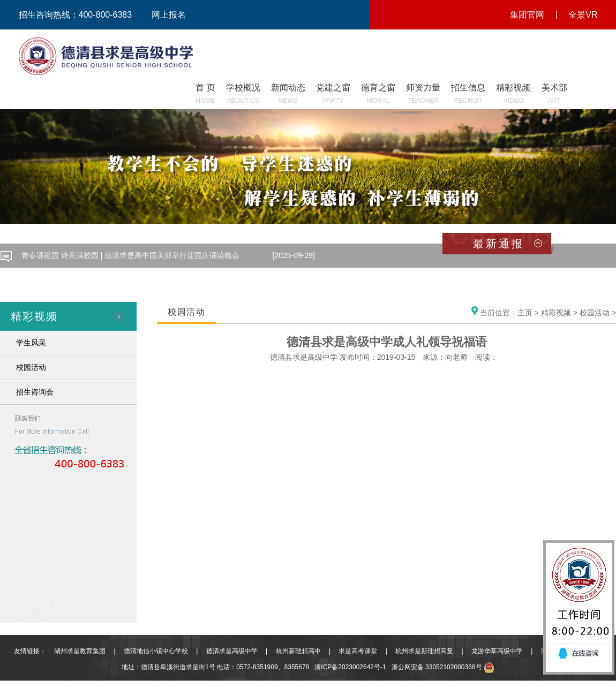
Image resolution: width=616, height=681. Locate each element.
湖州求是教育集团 (80, 651)
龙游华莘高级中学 (497, 651)
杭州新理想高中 (298, 651)
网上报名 (169, 15)
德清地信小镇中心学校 (156, 651)
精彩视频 (556, 313)
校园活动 (31, 367)
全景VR (583, 15)
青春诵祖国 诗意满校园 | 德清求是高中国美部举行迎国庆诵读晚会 (130, 255)
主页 (525, 313)
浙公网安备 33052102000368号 (443, 667)
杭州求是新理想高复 (424, 651)
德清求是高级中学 (232, 651)
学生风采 (31, 343)
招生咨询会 (35, 392)
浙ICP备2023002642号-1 (350, 667)
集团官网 (527, 15)
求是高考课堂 (358, 651)
